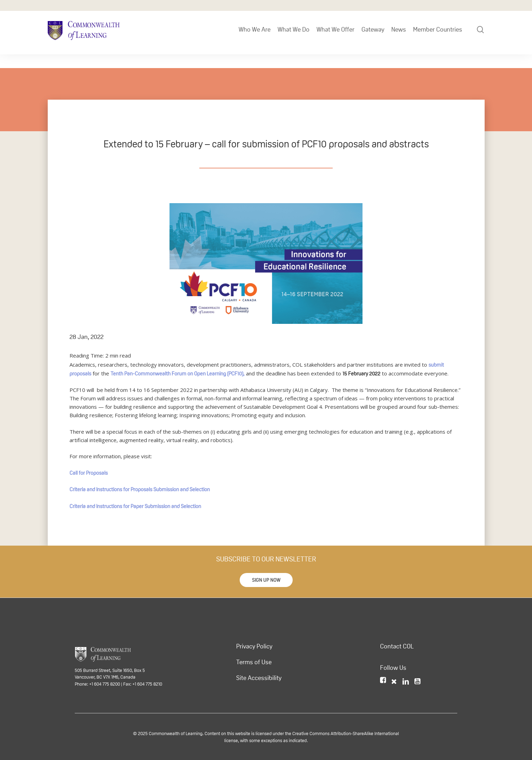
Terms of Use (254, 662)
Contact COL (397, 646)
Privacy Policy (254, 646)
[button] (266, 580)
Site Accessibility (259, 678)
